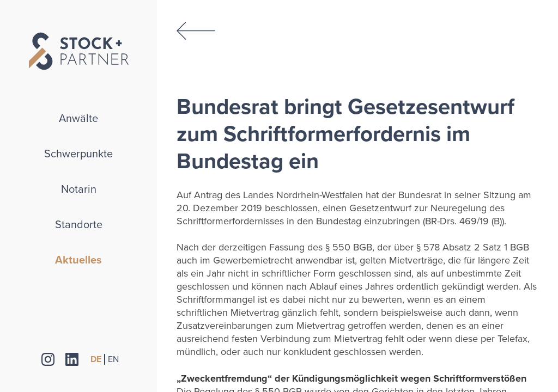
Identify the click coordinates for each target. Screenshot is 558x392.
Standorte (79, 225)
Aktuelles (78, 260)
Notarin (79, 189)
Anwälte (78, 119)
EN (113, 359)
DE (96, 359)
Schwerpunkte (78, 154)
